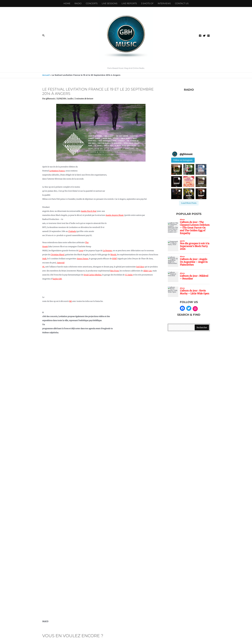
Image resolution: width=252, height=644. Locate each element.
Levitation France (57, 171)
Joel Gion (140, 267)
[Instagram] (208, 36)
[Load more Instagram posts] (189, 203)
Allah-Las (147, 271)
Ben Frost (114, 271)
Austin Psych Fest (89, 211)
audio (70, 99)
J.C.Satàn (129, 275)
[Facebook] (200, 36)
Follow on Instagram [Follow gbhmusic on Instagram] (183, 160)
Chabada (72, 231)
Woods (113, 255)
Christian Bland (57, 255)
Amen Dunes (83, 259)
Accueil (46, 75)
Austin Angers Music (115, 215)
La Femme (107, 251)
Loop (81, 251)
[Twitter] (204, 36)
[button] (44, 36)
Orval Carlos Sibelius (93, 275)
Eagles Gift (57, 279)
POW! (115, 259)
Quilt (44, 259)
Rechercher (202, 328)
